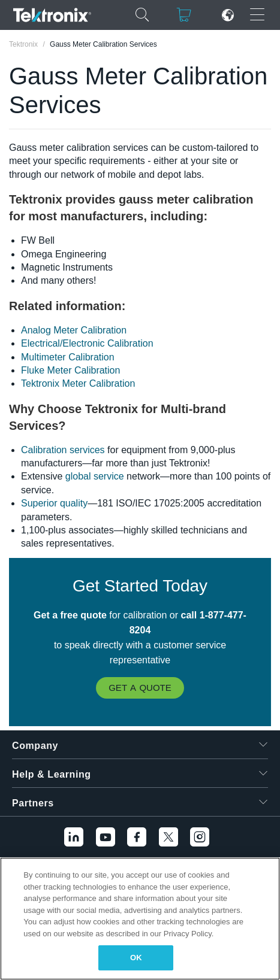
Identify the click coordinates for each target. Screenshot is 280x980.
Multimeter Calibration (68, 357)
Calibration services (63, 450)
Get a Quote (140, 688)
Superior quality (54, 503)
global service (95, 476)
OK (136, 958)
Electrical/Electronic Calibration (87, 343)
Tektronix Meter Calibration (78, 383)
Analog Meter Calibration (74, 330)
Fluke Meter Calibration (70, 370)
